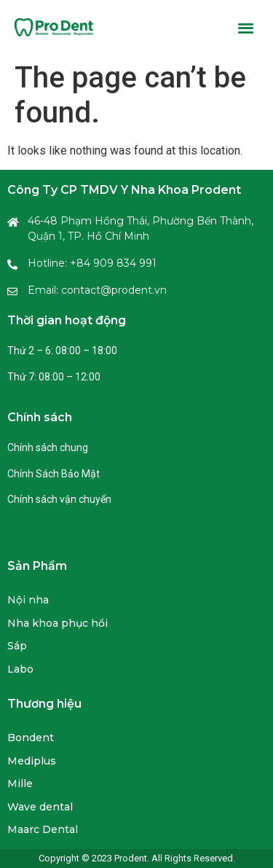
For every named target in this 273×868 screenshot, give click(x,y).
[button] (246, 27)
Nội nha (28, 600)
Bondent (31, 738)
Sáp (17, 646)
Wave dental (40, 807)
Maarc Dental (43, 829)
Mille (20, 783)
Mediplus (32, 761)
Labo (20, 669)
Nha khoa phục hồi (58, 623)
